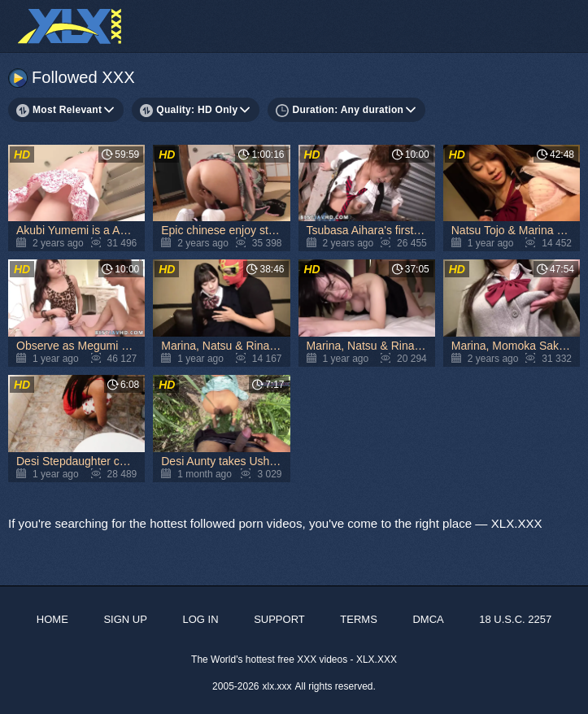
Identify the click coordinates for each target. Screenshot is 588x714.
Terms (359, 619)
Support (279, 619)
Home (52, 619)
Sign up (125, 619)
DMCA (428, 619)
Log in (200, 619)
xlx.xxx (277, 686)
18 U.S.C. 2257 (515, 619)
